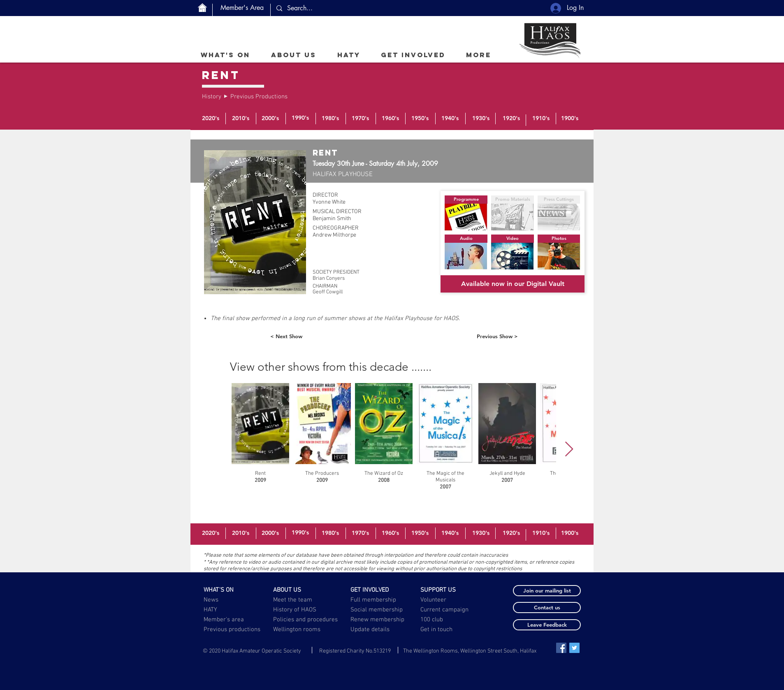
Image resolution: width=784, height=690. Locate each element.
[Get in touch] (437, 630)
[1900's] (570, 118)
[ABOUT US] (298, 590)
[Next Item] (569, 450)
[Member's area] (228, 620)
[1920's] (511, 118)
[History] (212, 97)
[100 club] (452, 620)
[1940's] (450, 118)
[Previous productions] (232, 630)
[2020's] (211, 118)
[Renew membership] (382, 620)
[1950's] (420, 118)
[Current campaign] (446, 610)
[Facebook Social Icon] (561, 648)
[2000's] (270, 118)
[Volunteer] (445, 600)
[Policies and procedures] (306, 620)
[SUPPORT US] (445, 590)
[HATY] (228, 610)
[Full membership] (375, 600)
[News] (228, 600)
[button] (293, 55)
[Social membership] (377, 610)
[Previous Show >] (497, 336)
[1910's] (541, 118)
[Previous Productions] (259, 97)
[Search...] (345, 8)
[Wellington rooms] (297, 630)
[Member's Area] (242, 8)
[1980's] (330, 118)
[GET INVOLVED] (375, 590)
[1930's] (481, 118)
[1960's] (390, 118)
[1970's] (360, 118)
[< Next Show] (286, 336)
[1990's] (300, 118)
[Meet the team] (298, 600)
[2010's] (241, 118)
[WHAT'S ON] (228, 590)
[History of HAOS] (298, 610)
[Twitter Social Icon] (574, 648)
